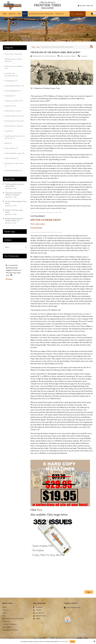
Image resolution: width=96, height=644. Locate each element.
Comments (84, 56)
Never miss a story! (38, 224)
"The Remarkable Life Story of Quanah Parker (15, 185)
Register (82, 6)
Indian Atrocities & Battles (68, 56)
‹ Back (89, 591)
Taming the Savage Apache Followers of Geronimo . (13, 194)
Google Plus (39, 612)
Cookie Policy (64, 642)
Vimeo (37, 618)
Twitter (37, 609)
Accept (72, 641)
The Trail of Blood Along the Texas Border (16, 202)
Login (90, 6)
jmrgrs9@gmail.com (72, 607)
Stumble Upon (40, 615)
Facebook (38, 607)
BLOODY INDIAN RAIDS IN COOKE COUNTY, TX (14, 220)
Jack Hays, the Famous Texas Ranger (14, 211)
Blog (38, 47)
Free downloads (36, 228)
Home (34, 47)
